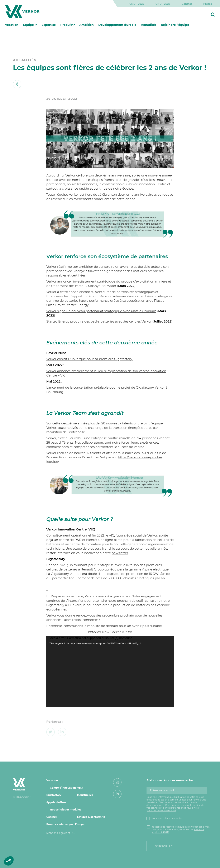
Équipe (28, 25)
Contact (187, 4)
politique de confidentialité (161, 811)
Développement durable (117, 25)
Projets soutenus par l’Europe (65, 824)
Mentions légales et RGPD (62, 833)
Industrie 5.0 (85, 795)
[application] (110, 671)
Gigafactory (54, 795)
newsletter (120, 553)
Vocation (12, 25)
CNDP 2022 (163, 4)
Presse (208, 4)
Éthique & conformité (91, 817)
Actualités (149, 25)
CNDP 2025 (137, 4)
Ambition (87, 25)
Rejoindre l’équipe (175, 25)
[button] (9, 861)
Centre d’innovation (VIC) (66, 788)
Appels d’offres (56, 802)
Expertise (49, 25)
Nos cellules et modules (66, 810)
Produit (66, 25)
